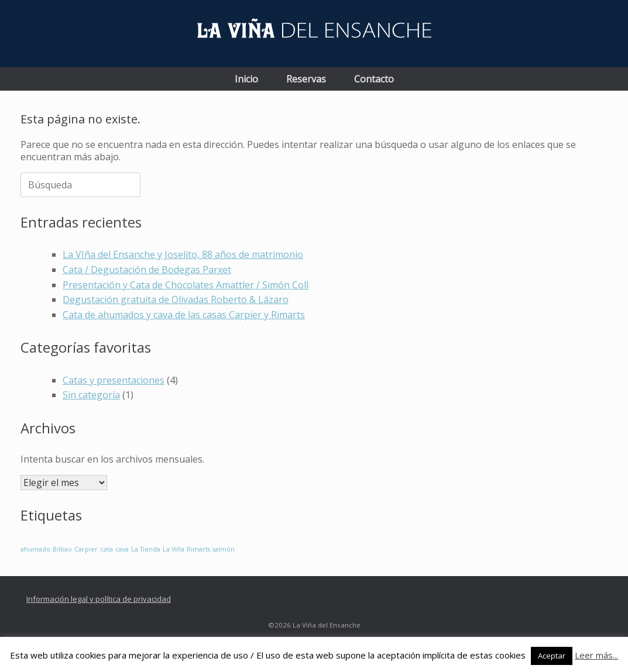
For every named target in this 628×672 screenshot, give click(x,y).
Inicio (246, 79)
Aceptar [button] (552, 656)
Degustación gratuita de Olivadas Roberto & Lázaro (176, 299)
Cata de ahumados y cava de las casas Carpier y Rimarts (184, 315)
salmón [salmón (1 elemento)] (224, 549)
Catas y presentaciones (114, 380)
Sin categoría (91, 395)
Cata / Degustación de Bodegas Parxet (147, 270)
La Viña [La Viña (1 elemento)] (174, 549)
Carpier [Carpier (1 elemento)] (86, 549)
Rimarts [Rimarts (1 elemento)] (198, 549)
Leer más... (596, 655)
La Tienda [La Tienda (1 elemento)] (146, 549)
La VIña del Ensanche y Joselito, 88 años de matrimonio (183, 254)
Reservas (306, 79)
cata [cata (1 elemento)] (107, 549)
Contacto (374, 79)
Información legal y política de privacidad (99, 599)
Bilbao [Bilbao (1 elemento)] (62, 549)
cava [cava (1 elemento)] (122, 549)
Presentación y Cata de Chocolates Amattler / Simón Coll (186, 285)
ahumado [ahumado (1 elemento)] (35, 549)
